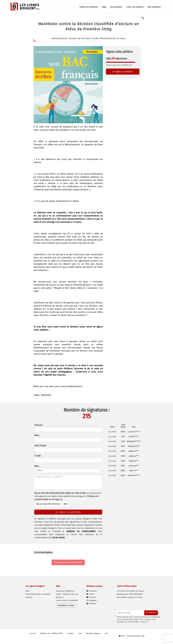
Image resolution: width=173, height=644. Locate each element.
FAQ (106, 633)
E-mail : (38, 456)
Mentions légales (93, 633)
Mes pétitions (154, 7)
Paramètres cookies (66, 605)
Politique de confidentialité (51, 633)
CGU (80, 633)
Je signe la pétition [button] (123, 72)
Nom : (37, 435)
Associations (116, 7)
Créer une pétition (135, 7)
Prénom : (39, 425)
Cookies (71, 633)
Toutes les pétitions (89, 7)
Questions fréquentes (65, 591)
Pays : (37, 466)
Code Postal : (40, 446)
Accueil (33, 633)
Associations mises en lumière (38, 594)
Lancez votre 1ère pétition (67, 600)
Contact (29, 597)
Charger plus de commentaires (68, 562)
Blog (104, 7)
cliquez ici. (145, 622)
